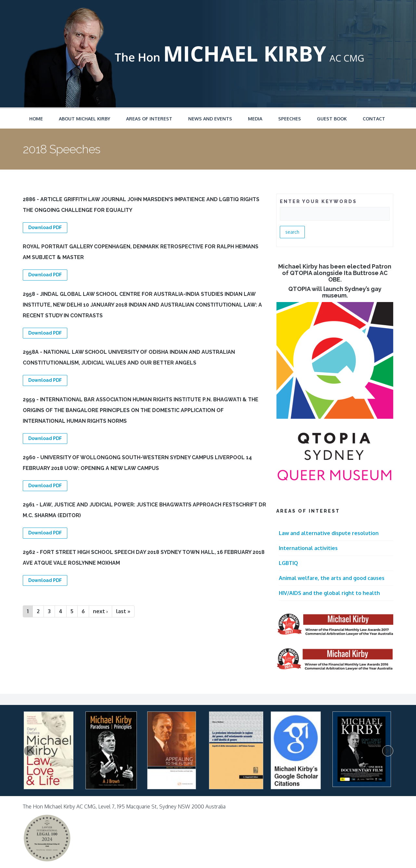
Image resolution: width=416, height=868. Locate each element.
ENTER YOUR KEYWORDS (318, 201)
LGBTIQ (288, 563)
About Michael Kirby (84, 119)
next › (100, 611)
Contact (374, 119)
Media (255, 119)
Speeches (290, 119)
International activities (308, 548)
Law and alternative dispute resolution (329, 533)
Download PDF (45, 227)
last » (123, 611)
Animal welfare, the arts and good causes (332, 578)
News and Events (210, 119)
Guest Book (332, 119)
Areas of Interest (149, 119)
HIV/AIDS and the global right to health (329, 593)
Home (36, 119)
